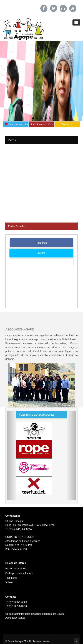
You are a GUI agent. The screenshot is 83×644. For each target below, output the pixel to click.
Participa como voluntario (19, 573)
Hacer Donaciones (16, 569)
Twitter (41, 253)
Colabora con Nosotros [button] (17, 124)
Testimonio (11, 578)
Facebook (41, 243)
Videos (9, 582)
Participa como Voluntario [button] (43, 124)
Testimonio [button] (67, 124)
